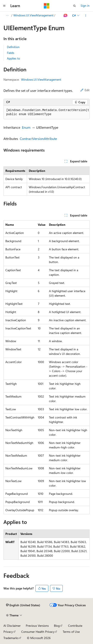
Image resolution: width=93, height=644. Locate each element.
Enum (26, 127)
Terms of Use (71, 632)
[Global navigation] (4, 6)
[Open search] (75, 6)
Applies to (13, 58)
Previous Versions (37, 626)
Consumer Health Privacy (38, 632)
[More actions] (86, 16)
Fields (11, 53)
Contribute (75, 626)
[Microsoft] (47, 6)
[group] (46, 112)
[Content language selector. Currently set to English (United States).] (23, 605)
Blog (57, 626)
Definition (13, 47)
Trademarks (11, 638)
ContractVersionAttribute (38, 139)
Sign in (85, 5)
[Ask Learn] (66, 16)
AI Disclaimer (12, 626)
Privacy (8, 632)
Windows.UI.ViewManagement (33, 15)
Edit (85, 90)
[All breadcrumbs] (7, 16)
